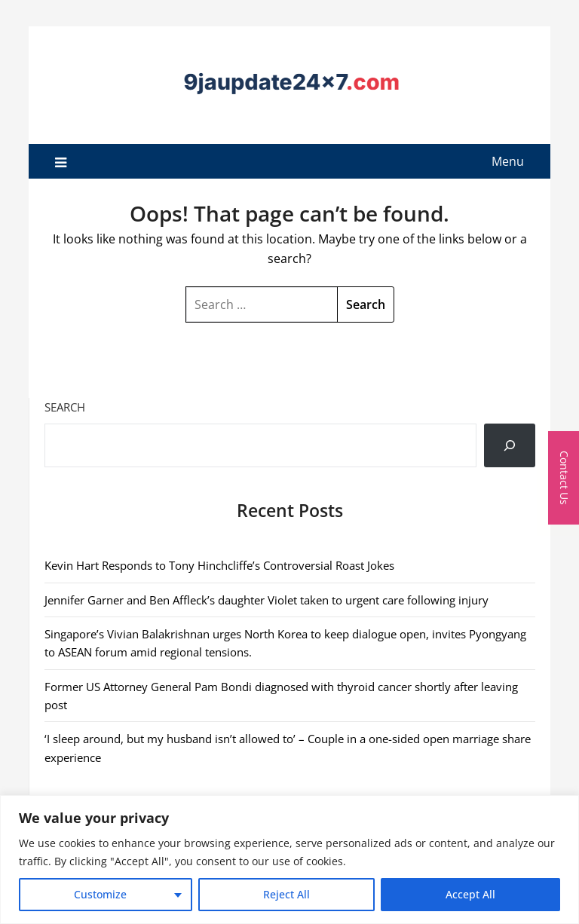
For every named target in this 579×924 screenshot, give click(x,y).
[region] (289, 860)
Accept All (470, 894)
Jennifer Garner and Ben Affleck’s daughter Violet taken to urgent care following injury (267, 600)
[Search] (510, 445)
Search (65, 407)
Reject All (286, 894)
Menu (508, 161)
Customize (100, 894)
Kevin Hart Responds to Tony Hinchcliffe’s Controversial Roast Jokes (219, 565)
